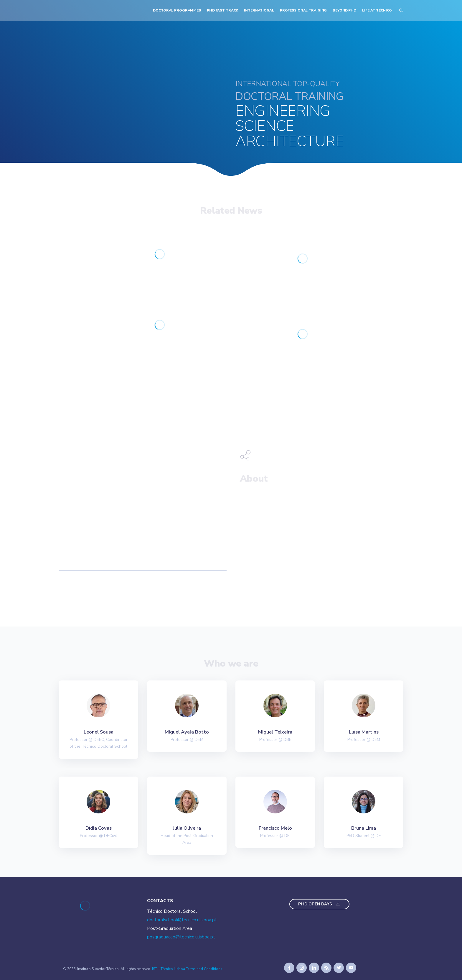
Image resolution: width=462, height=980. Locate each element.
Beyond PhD (344, 10)
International (259, 10)
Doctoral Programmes (177, 10)
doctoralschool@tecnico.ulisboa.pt (182, 920)
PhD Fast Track (222, 10)
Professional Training (303, 10)
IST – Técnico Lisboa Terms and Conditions (187, 969)
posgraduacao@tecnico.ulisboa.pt (181, 937)
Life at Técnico (377, 10)
